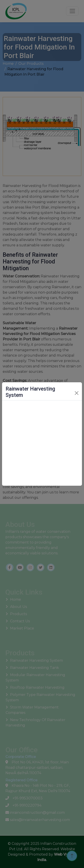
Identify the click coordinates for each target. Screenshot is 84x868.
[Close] (77, 393)
